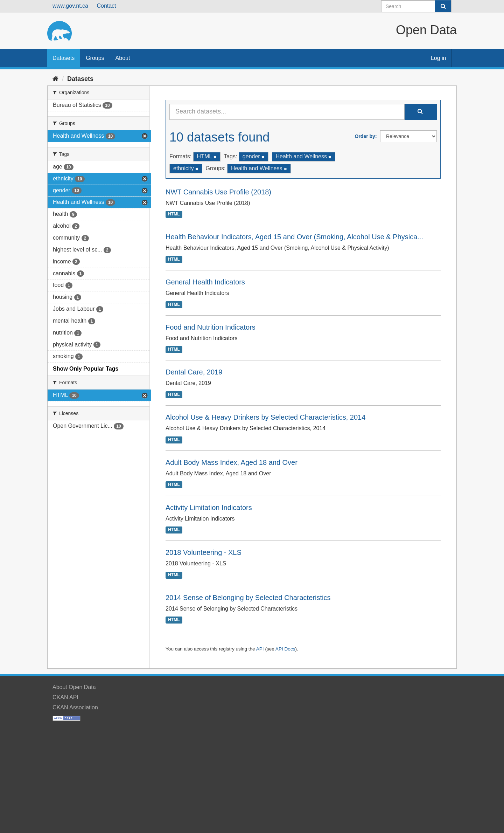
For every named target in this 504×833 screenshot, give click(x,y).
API (260, 649)
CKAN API (65, 697)
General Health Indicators (205, 282)
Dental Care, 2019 (194, 372)
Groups (95, 58)
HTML (174, 214)
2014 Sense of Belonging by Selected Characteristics (248, 598)
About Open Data (74, 687)
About (123, 58)
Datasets (64, 58)
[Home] (55, 79)
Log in (439, 58)
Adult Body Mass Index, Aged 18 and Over (232, 462)
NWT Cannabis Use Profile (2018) (218, 192)
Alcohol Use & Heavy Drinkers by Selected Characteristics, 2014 (265, 417)
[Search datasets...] (287, 112)
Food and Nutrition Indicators (211, 327)
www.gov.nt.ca (70, 6)
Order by (365, 136)
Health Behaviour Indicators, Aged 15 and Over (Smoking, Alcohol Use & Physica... (294, 237)
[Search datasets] (416, 6)
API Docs (285, 649)
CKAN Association (75, 707)
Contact (106, 6)
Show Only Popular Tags (86, 369)
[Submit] (443, 6)
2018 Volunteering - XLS (204, 552)
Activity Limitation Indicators (209, 508)
